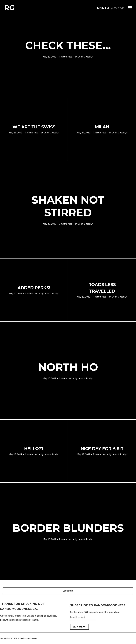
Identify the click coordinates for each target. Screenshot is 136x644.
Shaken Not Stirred (68, 206)
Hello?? (34, 449)
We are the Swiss (34, 127)
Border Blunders (68, 528)
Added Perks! (34, 288)
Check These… (68, 45)
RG (9, 8)
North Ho (68, 367)
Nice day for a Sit (102, 449)
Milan (102, 127)
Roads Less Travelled (102, 288)
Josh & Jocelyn (86, 57)
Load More (68, 591)
